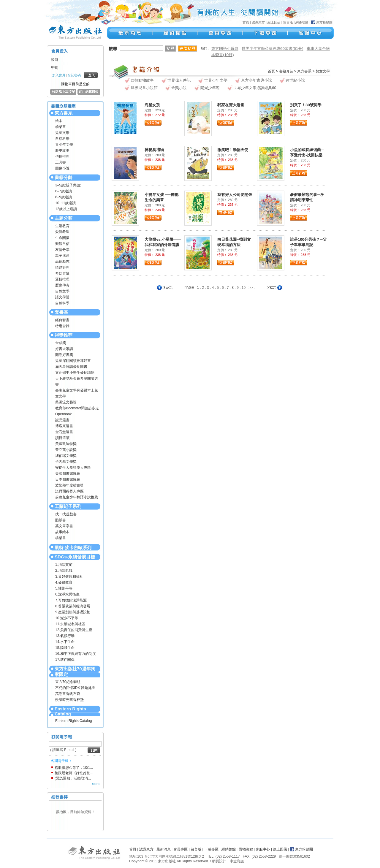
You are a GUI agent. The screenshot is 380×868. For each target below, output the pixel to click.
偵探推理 (62, 156)
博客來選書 (64, 426)
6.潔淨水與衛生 (67, 594)
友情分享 (62, 250)
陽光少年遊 (210, 88)
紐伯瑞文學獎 (66, 456)
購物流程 (246, 849)
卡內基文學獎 (66, 462)
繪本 (59, 121)
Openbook (63, 414)
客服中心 (263, 849)
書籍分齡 (64, 177)
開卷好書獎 (64, 355)
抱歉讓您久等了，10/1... (74, 768)
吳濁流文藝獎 (66, 402)
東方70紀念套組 (68, 682)
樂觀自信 (62, 244)
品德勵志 (62, 262)
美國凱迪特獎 (66, 444)
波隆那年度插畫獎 (69, 485)
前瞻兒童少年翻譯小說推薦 (77, 497)
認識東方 (258, 22)
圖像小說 (62, 168)
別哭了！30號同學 (306, 105)
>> (251, 288)
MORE (96, 784)
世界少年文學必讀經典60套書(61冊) (273, 49)
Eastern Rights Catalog (70, 711)
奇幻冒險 (62, 273)
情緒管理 (62, 267)
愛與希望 (62, 232)
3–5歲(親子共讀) (68, 185)
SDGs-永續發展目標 (75, 557)
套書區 (61, 312)
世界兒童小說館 (144, 88)
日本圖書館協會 (68, 479)
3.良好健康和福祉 (69, 576)
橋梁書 (61, 127)
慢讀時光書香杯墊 (69, 700)
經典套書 (62, 320)
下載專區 (211, 849)
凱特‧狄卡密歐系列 (73, 548)
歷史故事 (62, 151)
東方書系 (64, 113)
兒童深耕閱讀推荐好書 (73, 361)
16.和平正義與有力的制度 (76, 654)
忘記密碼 (74, 75)
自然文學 (62, 291)
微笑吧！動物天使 (233, 150)
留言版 (288, 22)
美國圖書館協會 (68, 473)
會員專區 (180, 849)
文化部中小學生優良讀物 (75, 373)
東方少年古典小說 (256, 80)
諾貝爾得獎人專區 (69, 491)
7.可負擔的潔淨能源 (71, 600)
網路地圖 (302, 22)
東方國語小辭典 (225, 49)
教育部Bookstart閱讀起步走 (77, 408)
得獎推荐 (64, 335)
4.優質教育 (64, 582)
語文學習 (62, 297)
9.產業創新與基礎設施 (73, 612)
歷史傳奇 (62, 285)
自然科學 (62, 139)
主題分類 (64, 218)
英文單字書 (64, 526)
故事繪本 (62, 532)
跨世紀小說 (295, 80)
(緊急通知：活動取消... (73, 778)
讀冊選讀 (62, 438)
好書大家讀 (64, 349)
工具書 (61, 162)
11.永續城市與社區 (70, 624)
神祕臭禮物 (154, 150)
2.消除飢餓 (64, 571)
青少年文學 (64, 145)
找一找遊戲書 (66, 514)
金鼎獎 (61, 343)
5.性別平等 (64, 588)
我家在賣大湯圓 (231, 105)
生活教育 (62, 226)
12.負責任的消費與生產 (74, 630)
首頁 (246, 22)
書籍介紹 (286, 71)
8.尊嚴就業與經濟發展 (73, 606)
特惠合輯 (62, 326)
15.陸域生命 (65, 648)
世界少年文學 (216, 80)
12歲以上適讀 (66, 209)
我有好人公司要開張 (235, 195)
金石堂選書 (64, 432)
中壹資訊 (237, 861)
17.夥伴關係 (65, 660)
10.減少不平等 (67, 618)
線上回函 (274, 22)
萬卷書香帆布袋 (68, 694)
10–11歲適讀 (65, 203)
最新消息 (164, 849)
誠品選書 (62, 420)
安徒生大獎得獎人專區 (73, 468)
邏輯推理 (62, 279)
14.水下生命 (65, 642)
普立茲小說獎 (66, 450)
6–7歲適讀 (64, 191)
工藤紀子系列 (68, 506)
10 (244, 288)
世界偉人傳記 (179, 80)
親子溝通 (62, 256)
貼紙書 (61, 520)
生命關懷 (62, 238)
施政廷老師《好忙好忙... (74, 773)
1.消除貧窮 (64, 565)
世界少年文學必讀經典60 (255, 88)
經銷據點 (229, 849)
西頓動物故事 (142, 80)
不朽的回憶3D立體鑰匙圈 (75, 688)
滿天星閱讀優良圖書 (71, 367)
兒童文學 (62, 133)
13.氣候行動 (65, 636)
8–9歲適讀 (64, 197)
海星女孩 (152, 105)
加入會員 (59, 75)
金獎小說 (179, 88)
